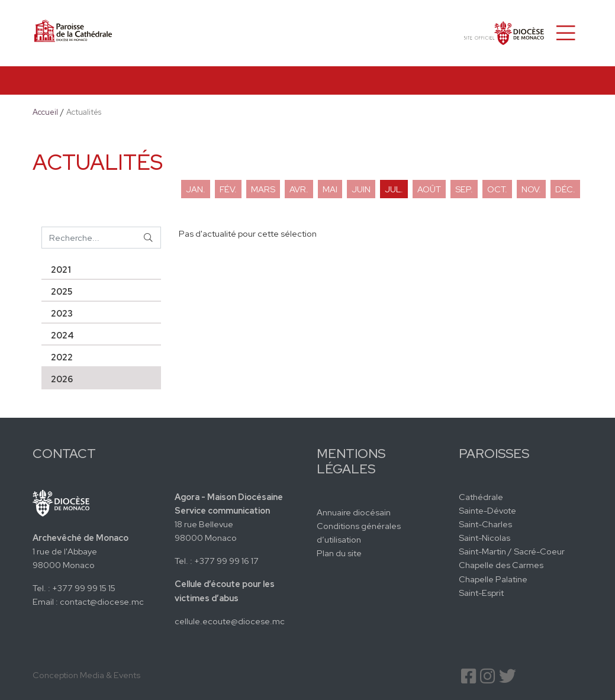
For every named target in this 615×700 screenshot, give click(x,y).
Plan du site (339, 553)
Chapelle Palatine (493, 579)
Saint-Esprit (481, 593)
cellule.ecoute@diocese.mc (230, 621)
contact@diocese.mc (102, 601)
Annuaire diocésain (354, 512)
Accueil (45, 112)
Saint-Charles (485, 524)
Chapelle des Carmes (501, 565)
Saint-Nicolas (484, 538)
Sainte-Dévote (487, 510)
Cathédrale (481, 497)
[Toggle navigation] (566, 33)
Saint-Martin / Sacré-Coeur (512, 551)
